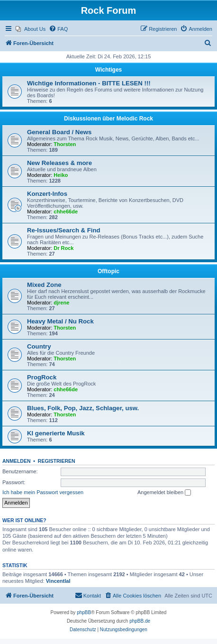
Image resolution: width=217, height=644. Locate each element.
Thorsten (65, 144)
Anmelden (17, 461)
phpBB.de (140, 621)
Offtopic (108, 271)
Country (39, 346)
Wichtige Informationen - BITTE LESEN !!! (89, 83)
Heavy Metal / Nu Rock (60, 321)
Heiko (61, 175)
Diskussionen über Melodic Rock (108, 119)
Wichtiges (109, 70)
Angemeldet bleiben (164, 493)
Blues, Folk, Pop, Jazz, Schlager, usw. (83, 408)
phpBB (84, 612)
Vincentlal (58, 581)
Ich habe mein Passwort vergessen (43, 492)
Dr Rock (63, 248)
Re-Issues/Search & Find (64, 230)
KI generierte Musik (56, 433)
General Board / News (59, 132)
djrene (61, 303)
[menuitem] (31, 29)
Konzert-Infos (47, 194)
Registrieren (57, 461)
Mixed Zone (44, 285)
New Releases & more (59, 163)
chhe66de (66, 212)
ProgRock (42, 377)
